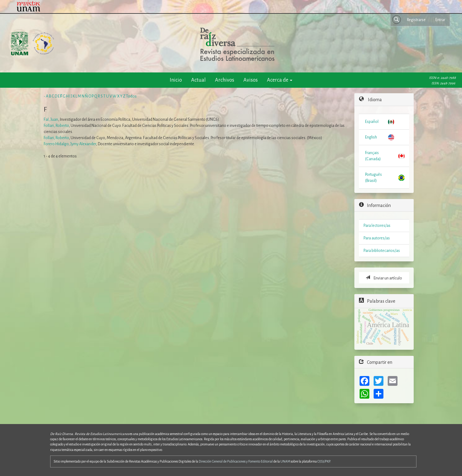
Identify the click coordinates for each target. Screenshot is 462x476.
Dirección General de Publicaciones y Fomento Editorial (236, 461)
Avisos (251, 80)
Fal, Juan (51, 120)
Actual (198, 80)
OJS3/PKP (324, 461)
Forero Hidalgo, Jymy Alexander (70, 144)
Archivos (225, 80)
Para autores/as (377, 238)
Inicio (176, 80)
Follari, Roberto (56, 126)
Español (372, 122)
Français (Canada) (373, 156)
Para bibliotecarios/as (382, 251)
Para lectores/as (377, 226)
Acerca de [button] (280, 80)
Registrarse (416, 20)
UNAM (285, 461)
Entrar (440, 20)
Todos (131, 96)
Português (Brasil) (373, 178)
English (371, 137)
